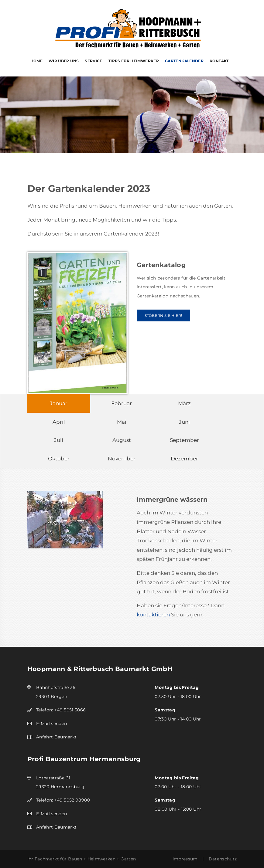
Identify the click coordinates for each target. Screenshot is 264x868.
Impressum (185, 859)
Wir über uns (64, 61)
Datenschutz (223, 859)
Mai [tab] (122, 422)
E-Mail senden (52, 724)
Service (94, 61)
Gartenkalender (184, 61)
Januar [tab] (59, 403)
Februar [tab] (122, 403)
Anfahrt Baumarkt (57, 737)
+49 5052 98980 (72, 800)
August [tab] (122, 440)
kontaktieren (153, 615)
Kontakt (219, 61)
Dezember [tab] (184, 459)
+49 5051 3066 (70, 710)
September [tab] (184, 440)
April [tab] (59, 422)
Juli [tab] (59, 440)
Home (36, 61)
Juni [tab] (184, 422)
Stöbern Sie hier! (163, 315)
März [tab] (184, 403)
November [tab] (122, 459)
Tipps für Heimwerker (134, 61)
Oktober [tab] (59, 459)
